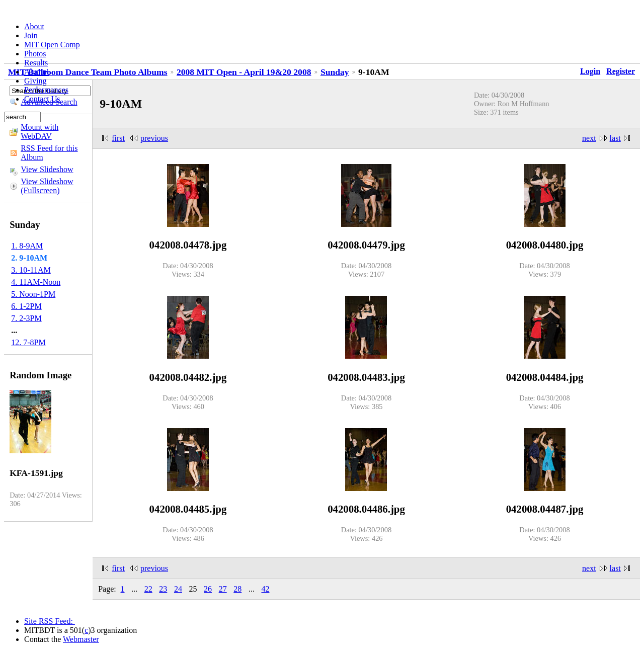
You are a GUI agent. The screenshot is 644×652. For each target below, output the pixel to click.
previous (154, 138)
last (615, 138)
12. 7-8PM (28, 342)
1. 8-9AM (27, 246)
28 (237, 589)
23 (163, 589)
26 (208, 589)
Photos (35, 54)
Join (31, 35)
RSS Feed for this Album (49, 153)
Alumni (36, 72)
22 (148, 589)
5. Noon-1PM (33, 294)
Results (36, 63)
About (34, 26)
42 (265, 589)
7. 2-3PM (26, 318)
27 (223, 589)
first (118, 138)
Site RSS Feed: (50, 621)
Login (590, 71)
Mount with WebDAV (39, 132)
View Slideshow (47, 169)
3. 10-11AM (31, 270)
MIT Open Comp (52, 45)
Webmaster (81, 639)
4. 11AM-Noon (36, 282)
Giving (35, 81)
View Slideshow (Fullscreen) (47, 186)
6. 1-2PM (26, 306)
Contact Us (42, 99)
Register (621, 71)
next (589, 138)
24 (178, 589)
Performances (46, 90)
